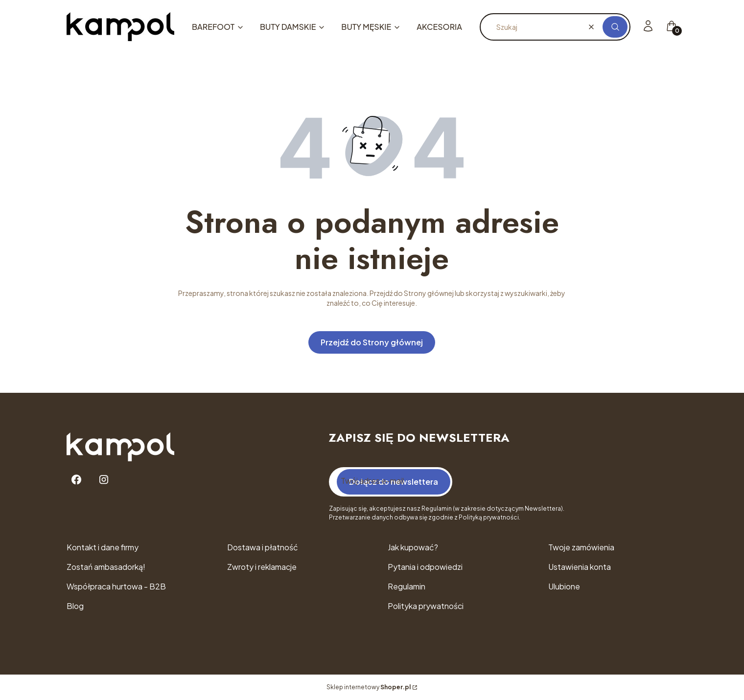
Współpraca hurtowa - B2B (116, 586)
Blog (75, 606)
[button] (615, 27)
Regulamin (407, 586)
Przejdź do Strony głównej (372, 342)
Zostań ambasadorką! (106, 567)
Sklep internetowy (369, 687)
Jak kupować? (413, 547)
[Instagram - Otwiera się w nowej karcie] (104, 480)
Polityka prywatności (426, 606)
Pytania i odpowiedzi (425, 567)
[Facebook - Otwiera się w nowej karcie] (76, 480)
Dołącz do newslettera (394, 482)
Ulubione (564, 586)
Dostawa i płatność (263, 547)
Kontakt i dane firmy (103, 547)
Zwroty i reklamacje (262, 567)
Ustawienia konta (580, 567)
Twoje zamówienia (581, 547)
